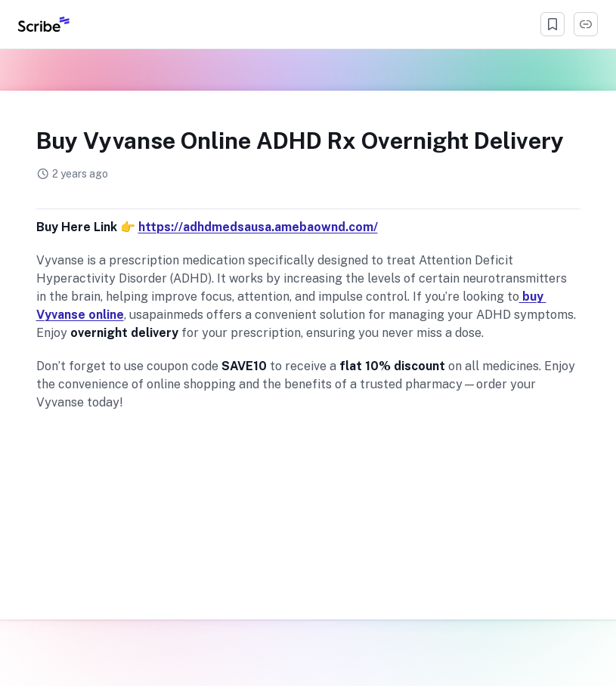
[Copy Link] (586, 24)
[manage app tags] (308, 196)
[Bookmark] (553, 24)
